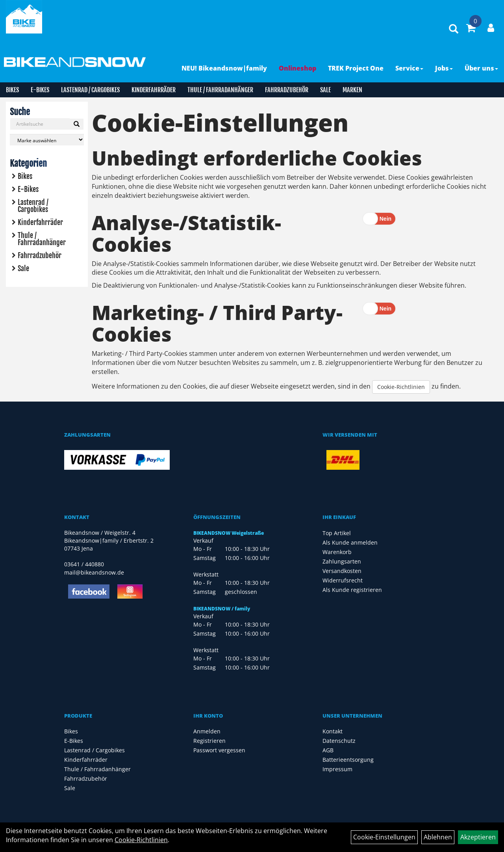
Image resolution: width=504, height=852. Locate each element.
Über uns (481, 68)
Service (409, 68)
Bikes (12, 90)
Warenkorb (337, 552)
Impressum (337, 769)
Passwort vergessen (219, 750)
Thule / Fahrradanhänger (220, 90)
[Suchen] (77, 124)
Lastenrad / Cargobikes (90, 90)
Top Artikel (337, 533)
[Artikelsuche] (454, 29)
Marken (352, 90)
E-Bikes (40, 90)
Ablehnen (438, 837)
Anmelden (207, 731)
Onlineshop (297, 68)
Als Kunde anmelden (350, 542)
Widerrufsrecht (343, 580)
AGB (328, 750)
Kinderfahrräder (154, 90)
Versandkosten (342, 571)
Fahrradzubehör (287, 90)
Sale (325, 90)
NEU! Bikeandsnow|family (224, 68)
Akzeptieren (478, 837)
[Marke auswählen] (47, 140)
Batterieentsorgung (348, 760)
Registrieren (209, 741)
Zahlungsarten (342, 561)
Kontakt (333, 731)
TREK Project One (356, 68)
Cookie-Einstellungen (384, 837)
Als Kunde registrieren (352, 590)
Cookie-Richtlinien (401, 387)
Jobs (444, 68)
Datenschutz (339, 741)
